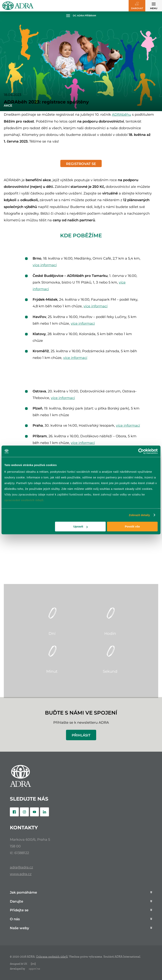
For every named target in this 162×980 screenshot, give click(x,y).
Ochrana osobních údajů (52, 957)
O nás (15, 919)
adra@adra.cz (21, 867)
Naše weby (19, 928)
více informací (45, 265)
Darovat (137, 8)
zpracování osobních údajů (24, 500)
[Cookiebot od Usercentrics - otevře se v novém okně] (141, 451)
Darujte (17, 902)
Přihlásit (81, 735)
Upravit (80, 526)
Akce (8, 106)
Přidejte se (19, 910)
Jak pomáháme (23, 893)
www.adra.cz (21, 874)
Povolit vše (132, 526)
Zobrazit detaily (139, 515)
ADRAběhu (121, 114)
